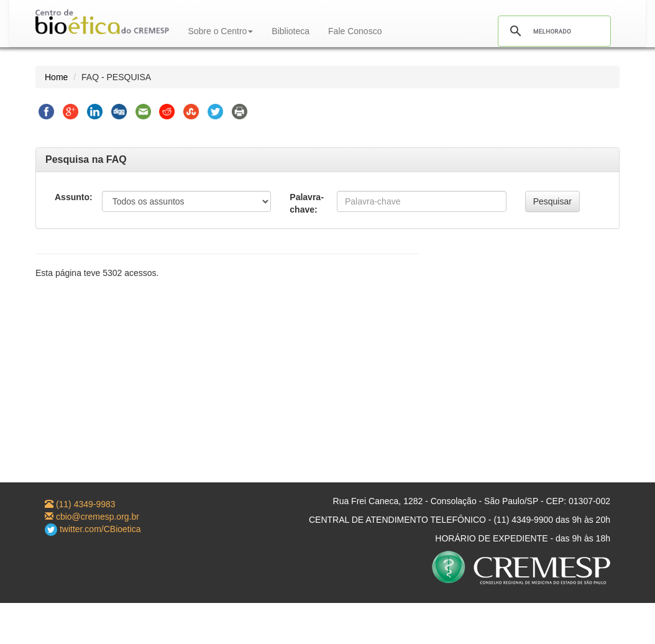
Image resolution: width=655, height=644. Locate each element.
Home (56, 77)
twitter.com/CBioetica (93, 529)
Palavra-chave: (306, 203)
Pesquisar (552, 201)
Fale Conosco (355, 31)
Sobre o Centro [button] (220, 31)
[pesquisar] (552, 31)
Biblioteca (291, 31)
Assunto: (74, 197)
